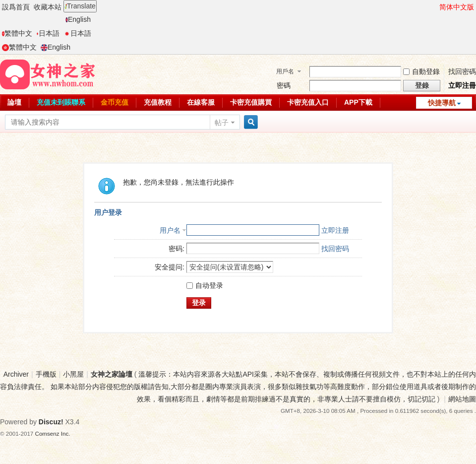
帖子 (222, 123)
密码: (177, 249)
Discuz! (51, 422)
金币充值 (115, 102)
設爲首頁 (16, 7)
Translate (80, 6)
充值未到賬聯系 (61, 102)
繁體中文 (17, 33)
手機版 (46, 374)
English (78, 19)
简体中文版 (457, 7)
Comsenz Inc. (53, 433)
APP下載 (358, 102)
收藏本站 (48, 7)
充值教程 (158, 102)
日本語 (48, 33)
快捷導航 (442, 103)
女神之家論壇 (112, 374)
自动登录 (205, 285)
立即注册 (335, 230)
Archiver (16, 374)
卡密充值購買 (251, 102)
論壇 (14, 102)
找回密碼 (462, 71)
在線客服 (201, 102)
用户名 (170, 230)
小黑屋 (73, 374)
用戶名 (285, 71)
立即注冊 (462, 85)
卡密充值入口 (308, 102)
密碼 (284, 85)
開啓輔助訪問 (435, 7)
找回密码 (335, 249)
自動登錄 (421, 71)
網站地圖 (462, 399)
